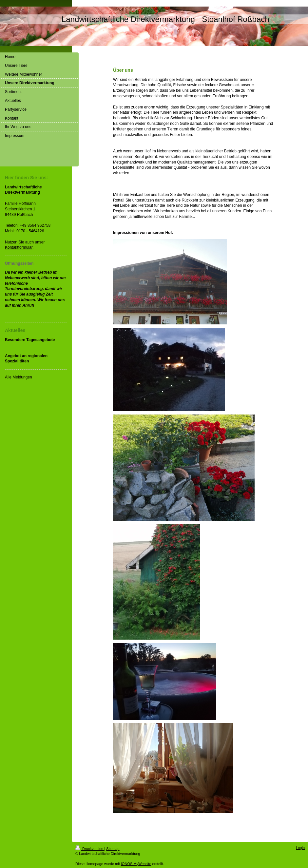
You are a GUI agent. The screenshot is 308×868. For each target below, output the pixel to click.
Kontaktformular (19, 247)
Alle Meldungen (19, 377)
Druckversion (90, 849)
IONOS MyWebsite (136, 864)
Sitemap (113, 849)
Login (300, 848)
